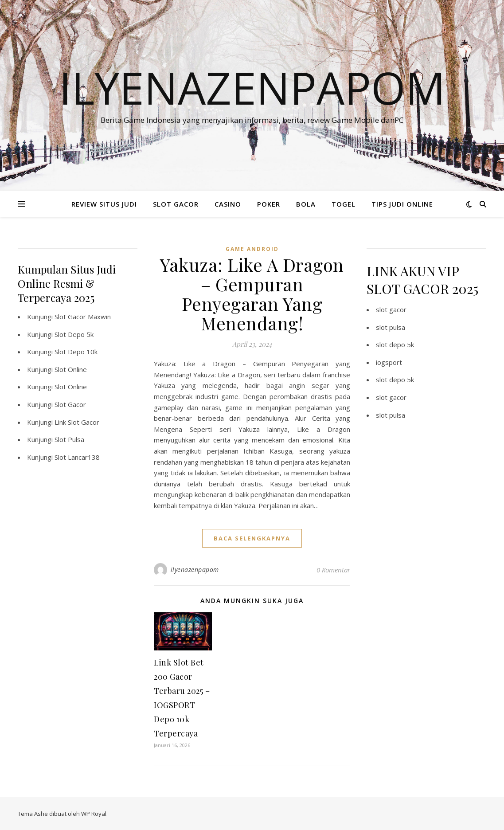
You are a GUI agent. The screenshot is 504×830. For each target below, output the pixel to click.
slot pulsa (391, 327)
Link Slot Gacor (77, 422)
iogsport (389, 362)
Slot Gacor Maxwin (83, 317)
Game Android (252, 249)
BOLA (306, 204)
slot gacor (391, 309)
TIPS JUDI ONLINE (402, 204)
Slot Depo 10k (76, 352)
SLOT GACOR (176, 204)
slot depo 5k (395, 345)
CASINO (228, 204)
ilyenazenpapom (195, 570)
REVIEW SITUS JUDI (104, 204)
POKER (269, 204)
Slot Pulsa (69, 439)
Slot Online (71, 369)
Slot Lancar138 (77, 457)
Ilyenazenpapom (252, 87)
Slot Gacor (70, 404)
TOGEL (344, 204)
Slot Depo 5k (74, 334)
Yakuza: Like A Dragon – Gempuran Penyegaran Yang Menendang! (252, 294)
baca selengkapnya (252, 538)
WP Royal (94, 814)
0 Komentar (333, 570)
